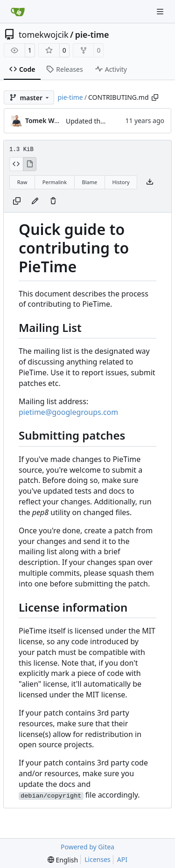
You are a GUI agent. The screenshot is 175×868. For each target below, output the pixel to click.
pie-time (92, 34)
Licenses (98, 859)
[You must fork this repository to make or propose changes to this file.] (35, 201)
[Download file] (150, 182)
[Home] (18, 12)
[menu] (63, 860)
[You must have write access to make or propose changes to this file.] (53, 201)
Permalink (55, 182)
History (121, 182)
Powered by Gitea (87, 847)
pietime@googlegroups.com (68, 412)
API (122, 859)
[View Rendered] (30, 164)
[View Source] (16, 164)
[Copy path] (155, 97)
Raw (22, 182)
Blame (89, 182)
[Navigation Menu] (161, 11)
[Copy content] (17, 201)
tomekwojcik (44, 34)
